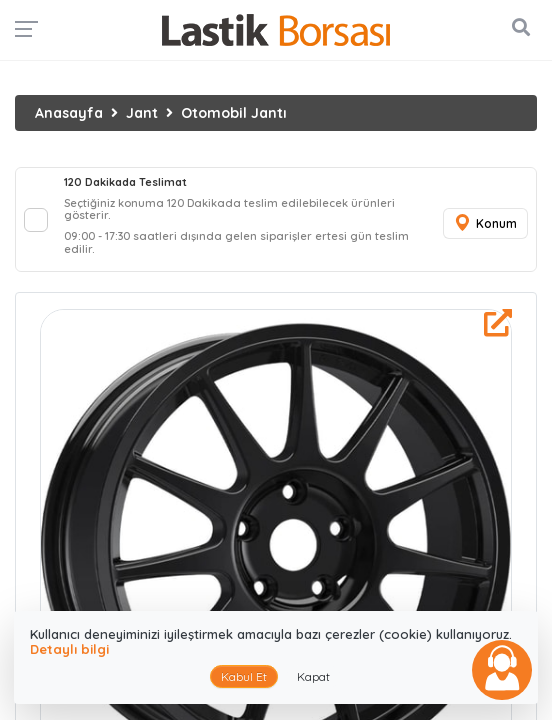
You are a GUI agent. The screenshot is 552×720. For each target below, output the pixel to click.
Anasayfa (69, 113)
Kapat (313, 676)
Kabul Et (244, 676)
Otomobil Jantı (234, 113)
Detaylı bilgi (69, 649)
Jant (142, 113)
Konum (485, 223)
